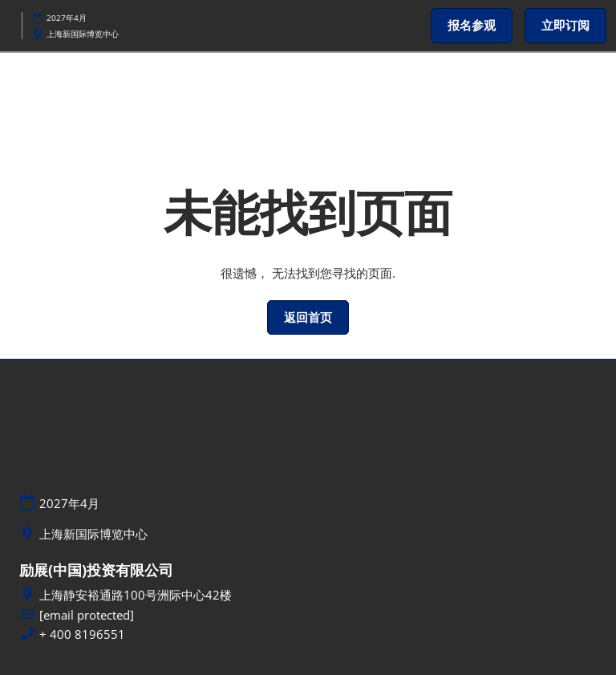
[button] (472, 26)
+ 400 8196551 (82, 634)
